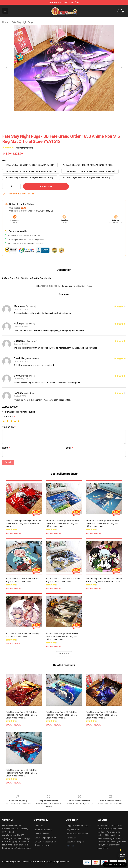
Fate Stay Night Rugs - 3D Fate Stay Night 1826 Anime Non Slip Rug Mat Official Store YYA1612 (22, 715)
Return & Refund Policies (77, 834)
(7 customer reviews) (24, 148)
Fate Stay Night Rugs (22, 22)
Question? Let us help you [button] (115, 865)
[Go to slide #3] (72, 118)
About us (39, 826)
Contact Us (71, 838)
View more (64, 654)
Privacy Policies (42, 834)
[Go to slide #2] (57, 118)
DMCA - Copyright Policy (46, 838)
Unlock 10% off (123, 856)
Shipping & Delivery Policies (78, 826)
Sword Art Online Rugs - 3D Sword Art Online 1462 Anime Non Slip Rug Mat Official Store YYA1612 (102, 523)
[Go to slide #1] (42, 118)
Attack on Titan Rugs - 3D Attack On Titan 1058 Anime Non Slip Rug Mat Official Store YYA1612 (62, 637)
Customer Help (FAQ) (76, 842)
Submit (8, 462)
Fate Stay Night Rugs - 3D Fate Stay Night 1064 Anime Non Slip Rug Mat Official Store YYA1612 (62, 715)
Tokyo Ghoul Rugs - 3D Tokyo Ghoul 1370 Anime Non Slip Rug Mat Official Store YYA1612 (24, 523)
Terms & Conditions (43, 830)
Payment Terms (73, 830)
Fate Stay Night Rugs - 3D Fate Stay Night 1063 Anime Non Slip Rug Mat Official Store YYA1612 (102, 715)
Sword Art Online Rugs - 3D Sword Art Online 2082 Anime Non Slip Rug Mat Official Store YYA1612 (62, 523)
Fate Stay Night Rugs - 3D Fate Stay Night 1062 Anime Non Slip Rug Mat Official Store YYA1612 (22, 773)
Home (5, 22)
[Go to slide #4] (86, 118)
